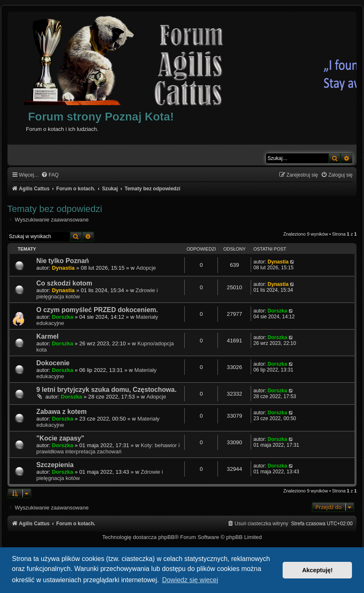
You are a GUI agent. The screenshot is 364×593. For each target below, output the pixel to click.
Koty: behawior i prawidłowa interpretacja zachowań (108, 448)
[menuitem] (50, 175)
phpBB (166, 537)
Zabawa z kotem (62, 412)
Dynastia (63, 268)
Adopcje (146, 268)
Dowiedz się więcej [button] (190, 580)
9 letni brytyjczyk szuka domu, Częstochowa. (107, 390)
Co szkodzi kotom (65, 283)
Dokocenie (53, 363)
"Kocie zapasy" (60, 438)
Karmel (48, 336)
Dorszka (62, 317)
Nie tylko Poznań (63, 261)
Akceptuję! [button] (318, 570)
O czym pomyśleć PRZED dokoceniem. (97, 310)
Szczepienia (55, 465)
